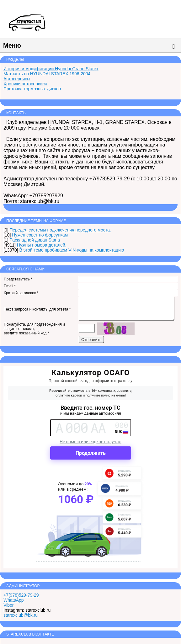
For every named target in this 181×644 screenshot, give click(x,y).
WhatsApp (14, 600)
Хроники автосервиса (25, 84)
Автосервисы (17, 79)
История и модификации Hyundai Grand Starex (51, 69)
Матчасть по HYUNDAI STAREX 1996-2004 (47, 74)
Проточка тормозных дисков (32, 89)
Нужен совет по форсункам (40, 235)
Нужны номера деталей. (42, 245)
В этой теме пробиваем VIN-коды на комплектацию (72, 250)
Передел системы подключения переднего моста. (60, 230)
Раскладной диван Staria (35, 240)
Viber (8, 605)
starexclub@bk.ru (21, 615)
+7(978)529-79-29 (21, 595)
